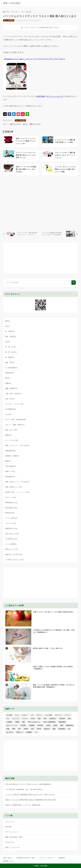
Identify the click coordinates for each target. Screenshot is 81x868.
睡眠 (8, 435)
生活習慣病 (11, 409)
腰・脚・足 (11, 352)
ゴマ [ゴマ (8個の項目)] (32, 715)
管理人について (12, 549)
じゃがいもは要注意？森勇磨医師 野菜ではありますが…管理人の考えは (30, 795)
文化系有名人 (11, 508)
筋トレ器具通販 (27, 12)
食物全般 (10, 477)
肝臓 (8, 383)
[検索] (74, 283)
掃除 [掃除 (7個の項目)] (24, 722)
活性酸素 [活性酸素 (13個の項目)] (32, 725)
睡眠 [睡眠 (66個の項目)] (62, 725)
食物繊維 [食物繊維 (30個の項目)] (29, 732)
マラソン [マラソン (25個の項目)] (68, 715)
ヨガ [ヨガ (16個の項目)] (8, 719)
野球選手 (10, 513)
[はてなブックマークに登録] (14, 114)
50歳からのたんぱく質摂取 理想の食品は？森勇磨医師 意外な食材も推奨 (30, 800)
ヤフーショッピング (55, 96)
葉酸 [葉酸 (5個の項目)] (54, 729)
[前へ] (21, 234)
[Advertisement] (40, 202)
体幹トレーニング (35, 124)
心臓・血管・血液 (13, 394)
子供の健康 (11, 466)
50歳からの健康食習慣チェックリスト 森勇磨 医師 (23, 805)
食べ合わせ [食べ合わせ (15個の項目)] (10, 732)
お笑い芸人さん (12, 534)
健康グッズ (10, 471)
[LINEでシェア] (27, 114)
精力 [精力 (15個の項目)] (19, 729)
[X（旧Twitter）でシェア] (5, 114)
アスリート (11, 497)
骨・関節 (10, 357)
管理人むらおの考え (14, 554)
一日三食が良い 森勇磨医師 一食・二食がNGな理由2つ (24, 789)
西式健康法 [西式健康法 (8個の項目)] (62, 729)
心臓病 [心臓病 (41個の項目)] (17, 722)
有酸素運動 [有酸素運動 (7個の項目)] (62, 722)
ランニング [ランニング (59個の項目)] (16, 719)
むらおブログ (10, 842)
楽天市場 (41, 96)
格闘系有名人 (11, 528)
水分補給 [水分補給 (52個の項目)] (23, 725)
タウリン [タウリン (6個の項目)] (39, 715)
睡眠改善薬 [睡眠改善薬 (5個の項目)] (70, 725)
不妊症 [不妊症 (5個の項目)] (33, 719)
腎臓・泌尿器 (11, 388)
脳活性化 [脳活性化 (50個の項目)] (47, 729)
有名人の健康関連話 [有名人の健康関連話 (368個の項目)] (49, 722)
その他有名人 (11, 539)
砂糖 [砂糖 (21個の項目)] (8, 729)
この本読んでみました (14, 560)
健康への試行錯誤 (12, 3)
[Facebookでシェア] (9, 114)
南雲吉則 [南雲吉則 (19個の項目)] (62, 719)
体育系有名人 (11, 503)
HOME (6, 12)
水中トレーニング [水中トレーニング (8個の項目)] (12, 725)
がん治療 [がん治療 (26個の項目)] (9, 715)
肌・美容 (10, 331)
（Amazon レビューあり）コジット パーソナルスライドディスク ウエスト (34, 59)
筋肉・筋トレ (16, 12)
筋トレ (25, 124)
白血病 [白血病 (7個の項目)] (55, 725)
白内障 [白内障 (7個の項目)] (48, 725)
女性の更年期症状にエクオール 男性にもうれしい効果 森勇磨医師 (28, 784)
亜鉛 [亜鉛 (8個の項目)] (39, 719)
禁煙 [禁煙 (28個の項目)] (14, 729)
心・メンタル (12, 440)
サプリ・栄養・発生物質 (16, 420)
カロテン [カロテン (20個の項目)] (25, 715)
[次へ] (60, 234)
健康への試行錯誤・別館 (14, 837)
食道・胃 (10, 362)
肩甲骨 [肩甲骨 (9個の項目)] (39, 729)
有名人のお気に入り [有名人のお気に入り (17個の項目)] (34, 722)
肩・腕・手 (11, 347)
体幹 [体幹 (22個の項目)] (45, 719)
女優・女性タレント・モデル (17, 482)
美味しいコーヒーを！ (13, 847)
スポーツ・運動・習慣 (15, 425)
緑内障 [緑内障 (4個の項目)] (26, 729)
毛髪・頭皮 (11, 337)
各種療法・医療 (12, 456)
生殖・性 (10, 399)
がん (8, 414)
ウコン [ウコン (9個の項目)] (17, 715)
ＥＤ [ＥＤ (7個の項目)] (36, 732)
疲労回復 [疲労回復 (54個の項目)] (40, 725)
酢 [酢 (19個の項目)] (69, 729)
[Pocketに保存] (18, 114)
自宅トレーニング (15, 124)
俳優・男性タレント (14, 487)
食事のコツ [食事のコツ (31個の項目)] (20, 732)
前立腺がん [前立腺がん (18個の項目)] (53, 719)
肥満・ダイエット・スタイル (17, 445)
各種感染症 (11, 451)
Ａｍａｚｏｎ (10, 822)
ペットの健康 (11, 544)
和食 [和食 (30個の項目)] (69, 719)
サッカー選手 (11, 518)
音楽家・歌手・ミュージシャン (17, 492)
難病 (8, 461)
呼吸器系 (10, 373)
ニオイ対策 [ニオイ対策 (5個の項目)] (48, 715)
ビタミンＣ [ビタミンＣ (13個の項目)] (58, 715)
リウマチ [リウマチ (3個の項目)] (25, 719)
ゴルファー (11, 523)
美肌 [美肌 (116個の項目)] (32, 729)
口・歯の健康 (11, 368)
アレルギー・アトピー (14, 404)
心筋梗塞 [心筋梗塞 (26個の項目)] (9, 722)
